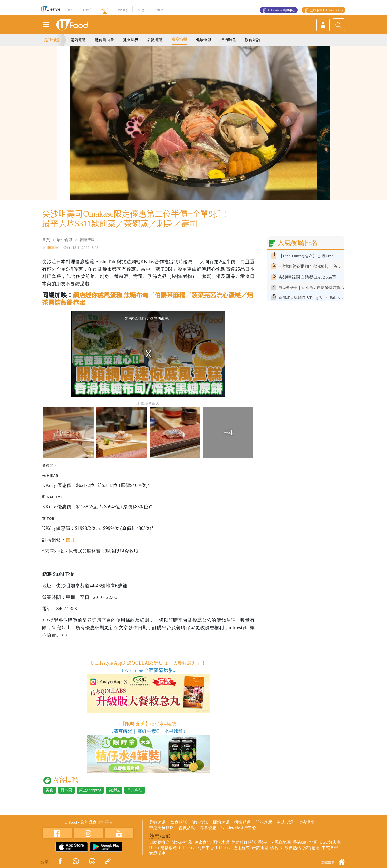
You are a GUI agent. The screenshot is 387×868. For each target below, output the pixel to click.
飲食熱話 (253, 40)
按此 (70, 540)
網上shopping (90, 790)
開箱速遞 (78, 40)
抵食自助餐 (104, 40)
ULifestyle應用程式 (233, 848)
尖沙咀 (114, 790)
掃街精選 (228, 40)
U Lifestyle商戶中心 (239, 828)
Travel (87, 10)
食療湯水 (306, 822)
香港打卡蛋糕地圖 (274, 842)
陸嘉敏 (53, 248)
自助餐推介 (159, 842)
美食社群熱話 (244, 842)
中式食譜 (285, 822)
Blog (141, 10)
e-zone (158, 10)
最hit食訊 (65, 240)
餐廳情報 (179, 39)
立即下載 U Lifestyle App (326, 10)
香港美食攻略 (161, 828)
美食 (50, 790)
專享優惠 (208, 828)
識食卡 (276, 848)
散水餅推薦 (182, 842)
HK (70, 10)
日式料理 (135, 790)
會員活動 (187, 828)
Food (105, 10)
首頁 (46, 240)
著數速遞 (155, 40)
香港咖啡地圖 (305, 842)
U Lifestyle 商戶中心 (281, 10)
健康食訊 (204, 40)
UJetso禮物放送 (163, 848)
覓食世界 (131, 40)
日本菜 (66, 790)
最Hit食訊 (53, 40)
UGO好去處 (330, 842)
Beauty (123, 10)
